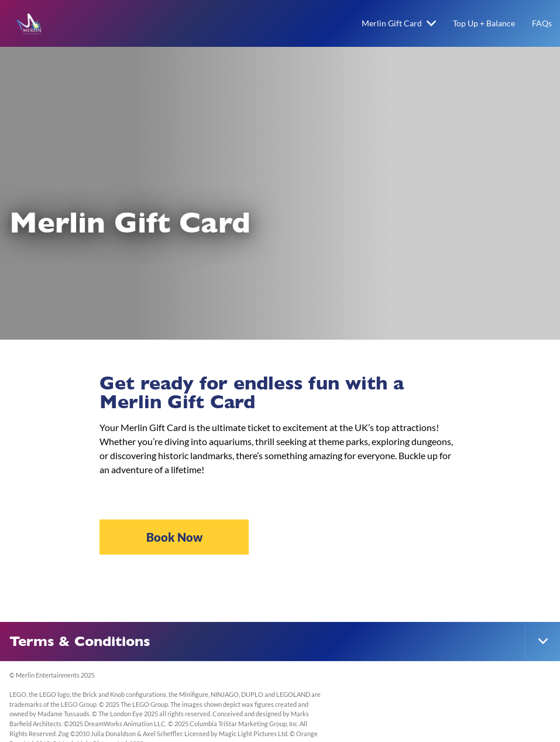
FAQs (542, 23)
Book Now (174, 537)
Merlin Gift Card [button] (399, 23)
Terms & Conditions (80, 641)
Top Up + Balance (484, 23)
